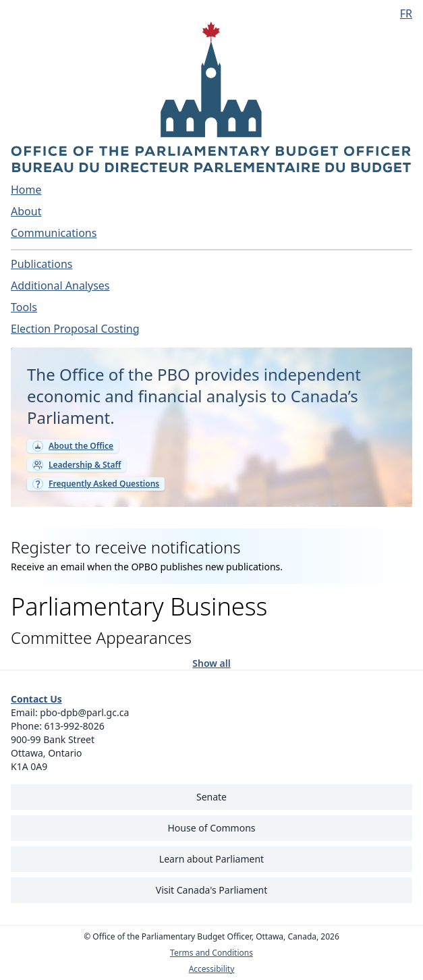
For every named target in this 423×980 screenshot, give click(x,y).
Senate (211, 797)
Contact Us (36, 699)
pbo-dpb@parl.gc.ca (84, 712)
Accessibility (212, 969)
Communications (54, 233)
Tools (24, 307)
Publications (41, 264)
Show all (211, 662)
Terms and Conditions (211, 953)
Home (26, 190)
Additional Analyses (60, 285)
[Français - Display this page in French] (401, 13)
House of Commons (212, 828)
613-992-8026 (75, 726)
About (26, 211)
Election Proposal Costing (75, 329)
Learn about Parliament (211, 859)
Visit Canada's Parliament (212, 890)
